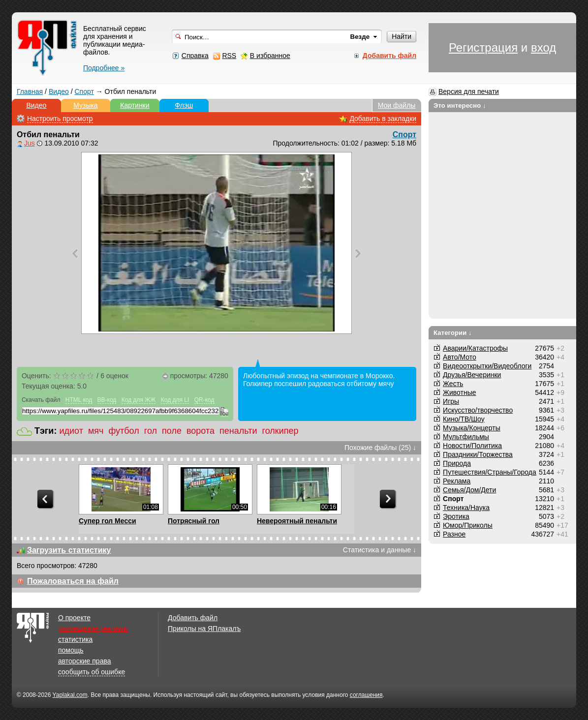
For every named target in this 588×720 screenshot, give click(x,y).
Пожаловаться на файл (73, 581)
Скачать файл (41, 400)
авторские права (85, 661)
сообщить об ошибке (92, 672)
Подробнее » (104, 68)
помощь (71, 650)
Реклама (457, 481)
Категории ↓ (453, 333)
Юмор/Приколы (468, 525)
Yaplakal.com (70, 695)
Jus (30, 143)
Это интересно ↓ (460, 105)
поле (172, 431)
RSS (229, 56)
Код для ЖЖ (139, 400)
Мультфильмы (466, 437)
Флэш (184, 105)
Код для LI (175, 400)
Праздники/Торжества (478, 454)
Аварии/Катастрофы (475, 348)
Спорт (84, 91)
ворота (201, 431)
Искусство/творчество (478, 410)
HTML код (79, 400)
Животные (460, 392)
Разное (454, 534)
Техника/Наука (466, 508)
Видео (59, 91)
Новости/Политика (472, 446)
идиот (71, 431)
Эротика (456, 516)
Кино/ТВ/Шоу (464, 419)
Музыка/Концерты (472, 428)
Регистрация (483, 47)
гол (151, 431)
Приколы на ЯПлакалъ (204, 629)
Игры (451, 401)
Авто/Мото (460, 357)
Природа (457, 463)
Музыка (86, 105)
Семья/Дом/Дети (469, 490)
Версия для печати (469, 91)
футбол (124, 431)
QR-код (204, 400)
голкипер (280, 431)
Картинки (135, 105)
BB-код (107, 400)
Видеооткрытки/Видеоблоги (487, 366)
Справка (195, 56)
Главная (30, 91)
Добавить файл (193, 618)
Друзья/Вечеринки (472, 375)
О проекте (74, 618)
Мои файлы (397, 105)
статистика (75, 639)
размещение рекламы (93, 629)
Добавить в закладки (383, 119)
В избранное (270, 56)
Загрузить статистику (69, 550)
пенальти (238, 431)
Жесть (453, 384)
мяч (96, 431)
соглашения (366, 695)
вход (543, 47)
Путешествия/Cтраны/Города (490, 472)
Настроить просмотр (60, 119)
